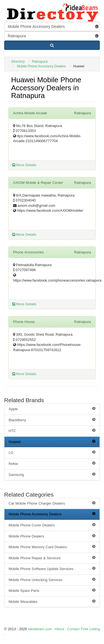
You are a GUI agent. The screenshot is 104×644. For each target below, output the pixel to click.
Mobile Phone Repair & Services (52, 558)
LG (52, 452)
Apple (52, 409)
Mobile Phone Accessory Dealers (41, 66)
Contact (73, 629)
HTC (52, 431)
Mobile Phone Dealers (52, 536)
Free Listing (90, 629)
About (59, 629)
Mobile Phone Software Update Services (52, 569)
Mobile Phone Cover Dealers (52, 525)
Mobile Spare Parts (52, 590)
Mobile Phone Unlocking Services (52, 580)
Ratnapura (40, 62)
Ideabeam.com (40, 629)
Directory (18, 62)
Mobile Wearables (52, 601)
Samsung (52, 475)
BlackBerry (52, 420)
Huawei (52, 442)
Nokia (52, 463)
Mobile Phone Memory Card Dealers (52, 547)
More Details (24, 165)
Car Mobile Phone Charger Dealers (52, 503)
